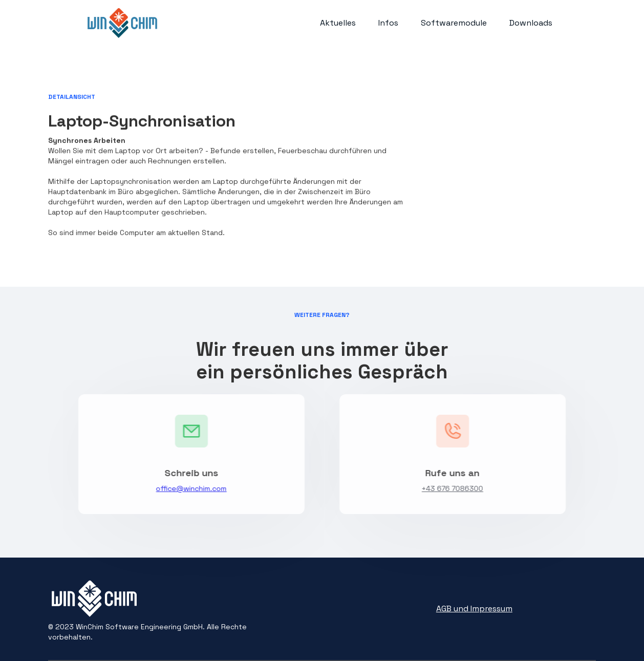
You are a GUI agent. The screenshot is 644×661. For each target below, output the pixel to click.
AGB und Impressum (474, 609)
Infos (388, 23)
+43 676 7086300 (455, 488)
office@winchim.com (189, 488)
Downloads (531, 23)
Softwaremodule (454, 23)
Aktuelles (338, 23)
